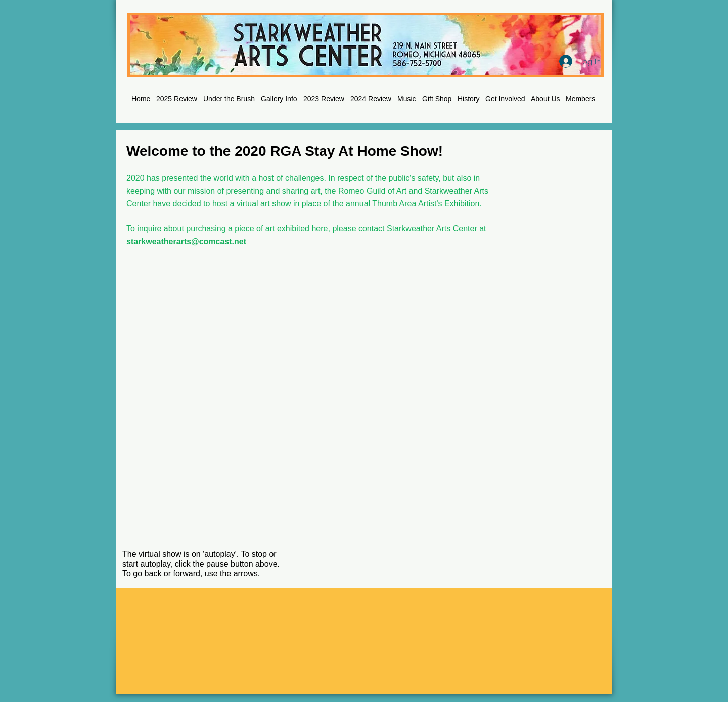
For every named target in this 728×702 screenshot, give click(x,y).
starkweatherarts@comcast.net (186, 241)
